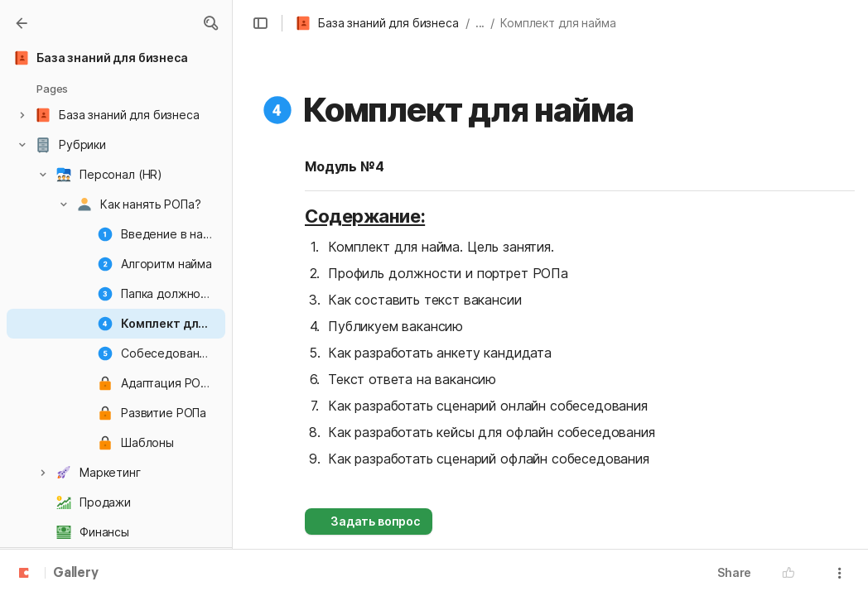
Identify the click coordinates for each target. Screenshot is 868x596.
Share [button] (734, 572)
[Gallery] (22, 23)
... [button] (480, 23)
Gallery (76, 574)
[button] (210, 23)
